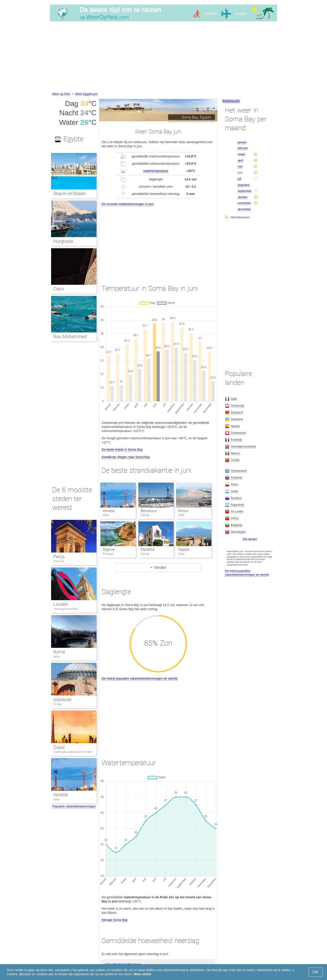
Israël (234, 491)
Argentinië (237, 505)
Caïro (59, 289)
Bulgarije (237, 525)
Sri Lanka (237, 511)
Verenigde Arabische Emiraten (73, 752)
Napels (184, 549)
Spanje (235, 426)
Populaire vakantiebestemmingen (74, 806)
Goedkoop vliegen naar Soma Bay (126, 457)
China (235, 518)
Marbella (148, 549)
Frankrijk (59, 561)
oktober (243, 197)
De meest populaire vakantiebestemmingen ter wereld (140, 678)
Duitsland (237, 412)
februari (243, 148)
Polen (234, 484)
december (244, 209)
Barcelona (149, 511)
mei (240, 166)
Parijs (59, 557)
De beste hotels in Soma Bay (122, 449)
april (241, 160)
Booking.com (231, 101)
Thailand (236, 478)
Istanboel (62, 700)
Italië (56, 657)
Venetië (109, 511)
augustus (244, 185)
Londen (61, 604)
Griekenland (239, 471)
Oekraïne (237, 419)
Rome (59, 652)
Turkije (58, 704)
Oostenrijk (237, 406)
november (244, 203)
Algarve (109, 549)
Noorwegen (238, 532)
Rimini (183, 511)
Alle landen (250, 539)
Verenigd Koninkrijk (66, 609)
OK (316, 972)
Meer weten (143, 974)
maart (242, 154)
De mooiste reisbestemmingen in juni (128, 204)
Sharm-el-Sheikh (70, 194)
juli (240, 179)
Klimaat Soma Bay (115, 920)
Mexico (235, 453)
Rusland (236, 498)
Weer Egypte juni (86, 94)
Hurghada (63, 241)
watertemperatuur (156, 171)
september (245, 191)
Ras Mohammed (70, 336)
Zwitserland (238, 433)
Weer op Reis (61, 94)
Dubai (59, 747)
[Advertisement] (163, 57)
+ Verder (158, 567)
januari (242, 142)
